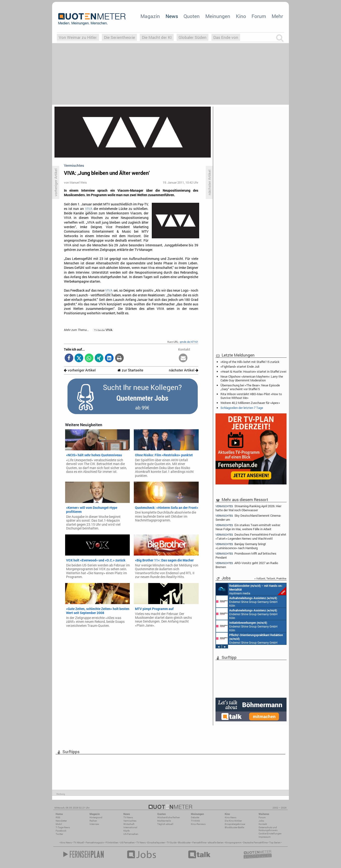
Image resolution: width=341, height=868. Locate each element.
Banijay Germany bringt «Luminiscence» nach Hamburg (241, 546)
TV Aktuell (79, 843)
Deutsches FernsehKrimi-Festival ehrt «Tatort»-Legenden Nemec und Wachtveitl (251, 536)
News (172, 16)
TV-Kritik (195, 821)
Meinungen (218, 16)
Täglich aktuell (165, 824)
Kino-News (231, 817)
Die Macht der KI (157, 37)
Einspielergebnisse (235, 824)
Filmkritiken (112, 843)
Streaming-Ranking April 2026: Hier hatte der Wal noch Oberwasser (248, 508)
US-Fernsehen (131, 834)
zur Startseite (130, 370)
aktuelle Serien (216, 843)
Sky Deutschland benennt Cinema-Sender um (248, 518)
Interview (94, 824)
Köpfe (126, 831)
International (130, 827)
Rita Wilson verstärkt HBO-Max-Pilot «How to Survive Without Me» (251, 396)
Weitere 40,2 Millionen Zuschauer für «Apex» (250, 403)
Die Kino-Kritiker (233, 821)
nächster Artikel (184, 370)
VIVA (89, 209)
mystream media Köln (251, 589)
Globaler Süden (193, 37)
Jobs (261, 821)
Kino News (66, 843)
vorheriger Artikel (80, 370)
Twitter (59, 834)
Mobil (59, 824)
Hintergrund (96, 817)
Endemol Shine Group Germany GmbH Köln (247, 601)
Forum (259, 16)
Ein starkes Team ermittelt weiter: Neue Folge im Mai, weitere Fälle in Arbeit (248, 527)
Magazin (150, 16)
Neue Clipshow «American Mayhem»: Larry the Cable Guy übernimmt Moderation (252, 378)
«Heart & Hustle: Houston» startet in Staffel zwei (253, 371)
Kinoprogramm (233, 843)
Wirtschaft (129, 824)
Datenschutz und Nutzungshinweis (268, 829)
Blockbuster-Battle (234, 827)
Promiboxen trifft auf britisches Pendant (246, 555)
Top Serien (275, 843)
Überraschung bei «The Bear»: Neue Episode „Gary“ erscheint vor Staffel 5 (250, 387)
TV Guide (172, 843)
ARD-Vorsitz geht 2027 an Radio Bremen (247, 565)
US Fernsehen (127, 843)
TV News (141, 843)
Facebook (61, 831)
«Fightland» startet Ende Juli (240, 366)
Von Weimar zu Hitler (78, 37)
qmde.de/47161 (189, 342)
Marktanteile (164, 821)
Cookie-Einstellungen (270, 834)
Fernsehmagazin (95, 843)
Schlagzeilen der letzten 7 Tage (242, 408)
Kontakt (263, 824)
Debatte (195, 817)
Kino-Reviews (198, 824)
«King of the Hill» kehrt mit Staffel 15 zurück (250, 362)
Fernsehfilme (199, 843)
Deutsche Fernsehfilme (255, 843)
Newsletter (61, 821)
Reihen (93, 821)
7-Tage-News (63, 827)
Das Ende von (226, 37)
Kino (241, 16)
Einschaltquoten (156, 843)
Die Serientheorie (119, 37)
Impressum (265, 837)
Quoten (192, 16)
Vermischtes (130, 821)
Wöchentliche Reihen (169, 817)
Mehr (277, 16)
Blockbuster (184, 843)
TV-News (128, 817)
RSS (58, 817)
